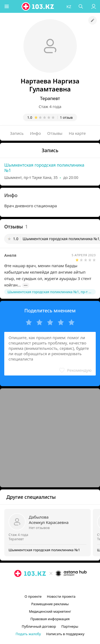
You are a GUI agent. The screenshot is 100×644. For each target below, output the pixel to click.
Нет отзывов (39, 528)
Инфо (36, 133)
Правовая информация (50, 619)
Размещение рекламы (50, 604)
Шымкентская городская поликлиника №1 (44, 168)
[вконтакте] (59, 586)
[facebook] (51, 586)
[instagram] (42, 586)
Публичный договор (39, 626)
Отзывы (55, 133)
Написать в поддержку (65, 634)
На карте (77, 133)
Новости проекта (61, 596)
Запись (17, 133)
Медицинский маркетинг (50, 611)
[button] (7, 6)
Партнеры (70, 626)
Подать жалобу (28, 634)
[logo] (38, 6)
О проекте (33, 596)
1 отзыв (66, 117)
